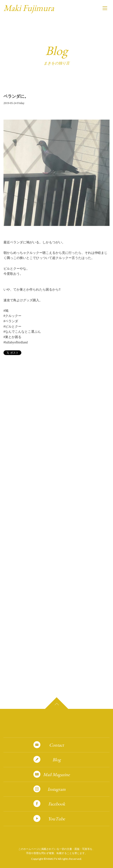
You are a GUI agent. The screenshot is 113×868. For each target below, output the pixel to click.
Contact (56, 745)
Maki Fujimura (29, 8)
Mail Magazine (56, 774)
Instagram (57, 789)
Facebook (57, 804)
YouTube (56, 819)
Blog (57, 760)
